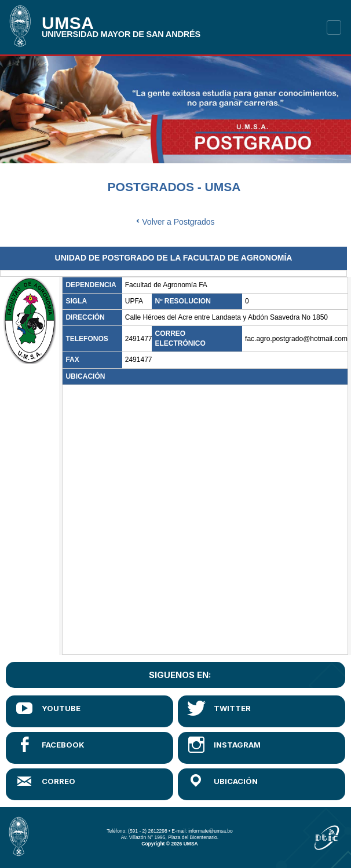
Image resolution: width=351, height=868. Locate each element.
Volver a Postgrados (175, 222)
